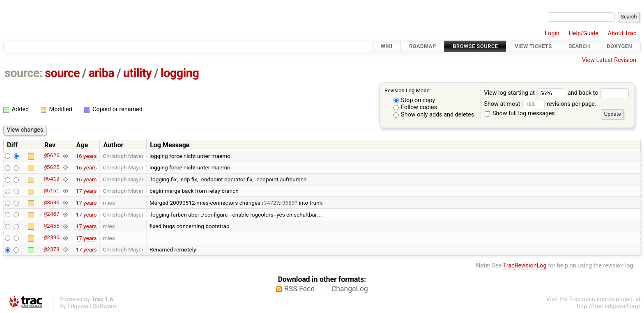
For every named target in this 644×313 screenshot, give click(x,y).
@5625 (51, 167)
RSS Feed (299, 289)
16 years (86, 156)
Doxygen (619, 46)
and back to (598, 93)
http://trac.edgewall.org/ (609, 306)
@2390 (51, 238)
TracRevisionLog (525, 266)
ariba (102, 73)
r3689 (287, 203)
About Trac (622, 33)
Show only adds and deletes (434, 115)
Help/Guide (584, 33)
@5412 (51, 179)
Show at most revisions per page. (540, 104)
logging (180, 73)
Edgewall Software (92, 306)
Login (552, 33)
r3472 (269, 203)
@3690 (51, 203)
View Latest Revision (609, 60)
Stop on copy (414, 100)
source (62, 73)
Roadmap (423, 46)
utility (137, 73)
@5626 (51, 156)
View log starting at (526, 93)
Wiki (387, 46)
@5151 (51, 191)
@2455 (51, 226)
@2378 (51, 249)
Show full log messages (520, 113)
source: (24, 73)
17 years (86, 191)
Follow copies (415, 107)
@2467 (51, 215)
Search (579, 46)
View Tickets (533, 46)
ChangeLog (350, 289)
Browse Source (475, 46)
